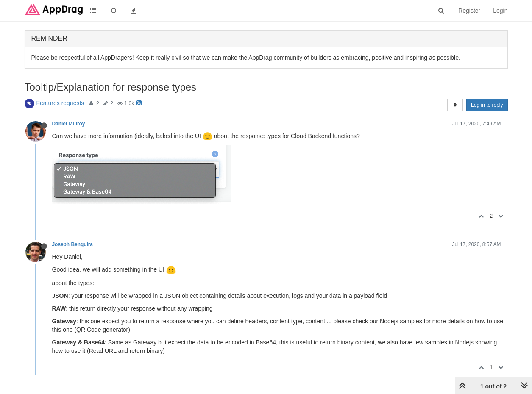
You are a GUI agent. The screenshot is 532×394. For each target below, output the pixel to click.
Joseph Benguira (72, 244)
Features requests (60, 103)
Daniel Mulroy (69, 124)
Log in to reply (487, 105)
